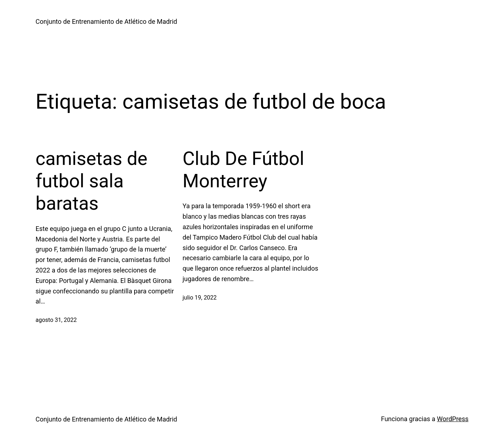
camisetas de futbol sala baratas (92, 181)
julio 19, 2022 (200, 298)
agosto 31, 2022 (56, 320)
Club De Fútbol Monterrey (243, 170)
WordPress (453, 419)
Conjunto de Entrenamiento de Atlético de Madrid (106, 21)
